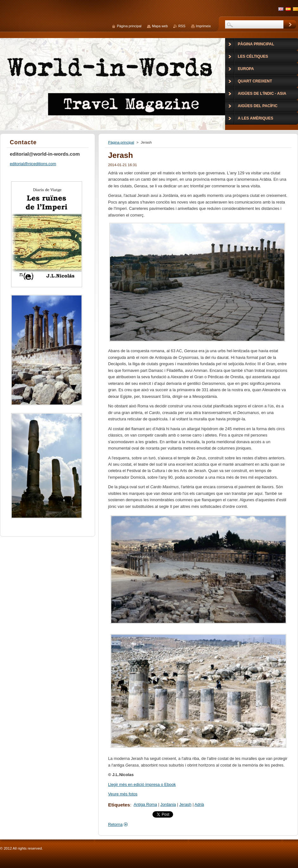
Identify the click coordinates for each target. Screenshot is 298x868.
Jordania (168, 804)
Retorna (115, 824)
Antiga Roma (145, 804)
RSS (182, 26)
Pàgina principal (121, 142)
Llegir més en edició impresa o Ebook (142, 784)
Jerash (185, 804)
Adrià (199, 804)
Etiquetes (119, 805)
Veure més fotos (123, 794)
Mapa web (160, 26)
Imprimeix (203, 26)
